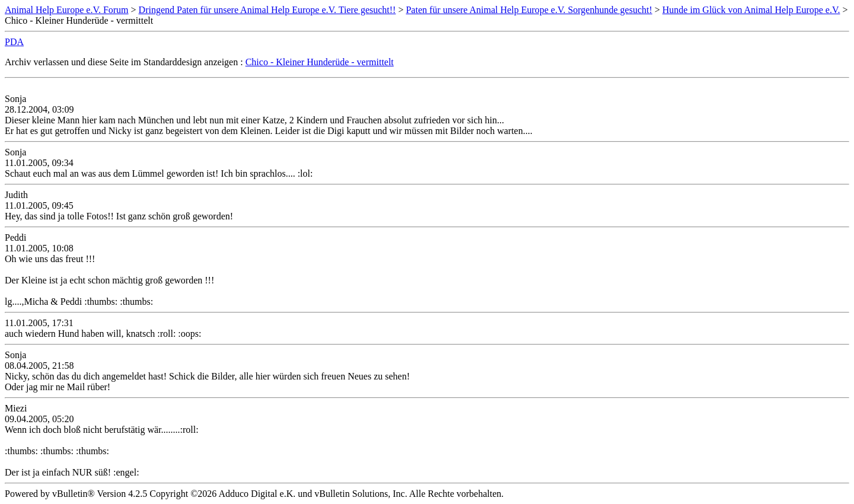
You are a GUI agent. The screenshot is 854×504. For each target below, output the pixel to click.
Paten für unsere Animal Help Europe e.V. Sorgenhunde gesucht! (529, 10)
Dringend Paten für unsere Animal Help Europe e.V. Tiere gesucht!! (267, 10)
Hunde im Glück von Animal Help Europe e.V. (751, 10)
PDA (14, 42)
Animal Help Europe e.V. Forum (67, 10)
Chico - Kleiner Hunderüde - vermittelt (320, 62)
